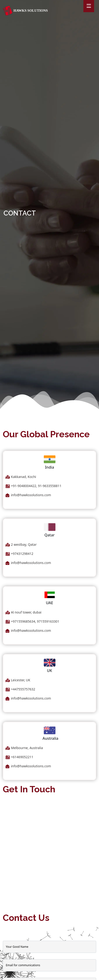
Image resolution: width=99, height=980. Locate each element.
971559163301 (48, 621)
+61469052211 (22, 757)
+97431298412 (22, 554)
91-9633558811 (49, 486)
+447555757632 (23, 689)
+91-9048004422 (24, 486)
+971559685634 (23, 621)
